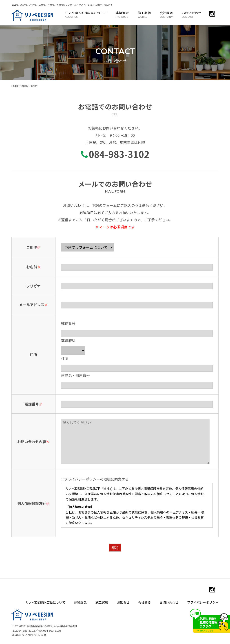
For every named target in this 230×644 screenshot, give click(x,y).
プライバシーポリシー (203, 602)
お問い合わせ (192, 14)
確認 (115, 548)
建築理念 (122, 14)
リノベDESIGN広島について (86, 14)
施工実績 (144, 14)
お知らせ (123, 602)
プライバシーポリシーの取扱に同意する (95, 479)
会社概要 (166, 14)
